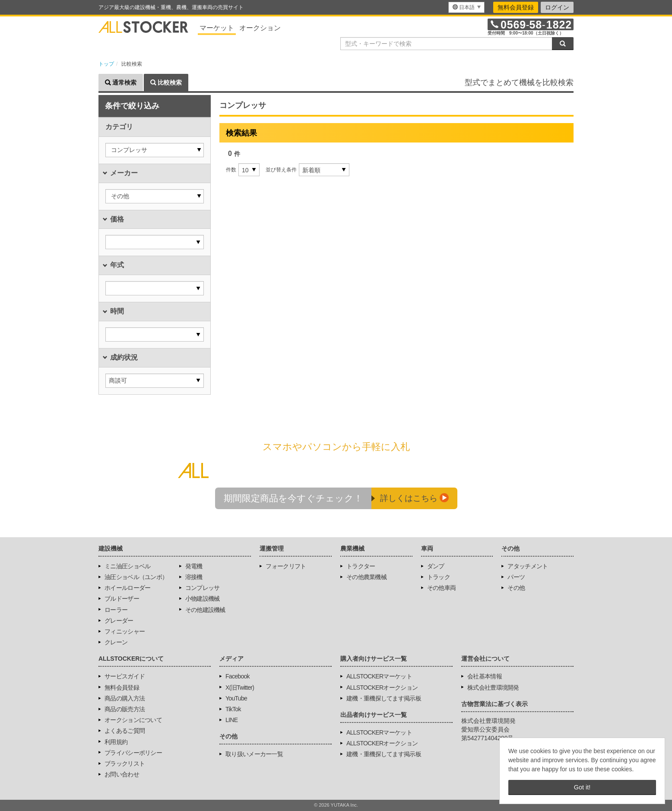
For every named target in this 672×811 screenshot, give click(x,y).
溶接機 (194, 577)
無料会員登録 (516, 7)
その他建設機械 (205, 610)
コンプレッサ (203, 588)
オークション (260, 28)
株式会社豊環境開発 (493, 687)
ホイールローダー (127, 588)
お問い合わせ (122, 774)
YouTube (236, 698)
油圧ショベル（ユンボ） (136, 577)
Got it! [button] (582, 787)
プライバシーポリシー (133, 753)
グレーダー (119, 621)
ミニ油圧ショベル (127, 566)
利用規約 (116, 742)
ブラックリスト (125, 763)
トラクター (361, 566)
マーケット (217, 28)
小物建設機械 (203, 599)
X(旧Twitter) (240, 687)
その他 (516, 588)
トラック (439, 577)
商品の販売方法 (125, 709)
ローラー (116, 610)
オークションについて (133, 720)
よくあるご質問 (125, 731)
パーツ (516, 577)
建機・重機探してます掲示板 (384, 698)
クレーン (116, 642)
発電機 (194, 566)
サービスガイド (125, 676)
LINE (231, 720)
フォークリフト (286, 566)
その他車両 (442, 588)
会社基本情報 (485, 676)
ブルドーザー (122, 599)
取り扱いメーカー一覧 (254, 754)
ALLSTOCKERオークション (382, 687)
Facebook (238, 676)
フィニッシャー (125, 631)
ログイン (557, 7)
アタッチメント (528, 566)
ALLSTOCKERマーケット (379, 676)
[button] (155, 150)
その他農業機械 (366, 577)
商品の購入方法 (125, 698)
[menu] (466, 7)
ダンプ (436, 566)
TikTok (233, 709)
